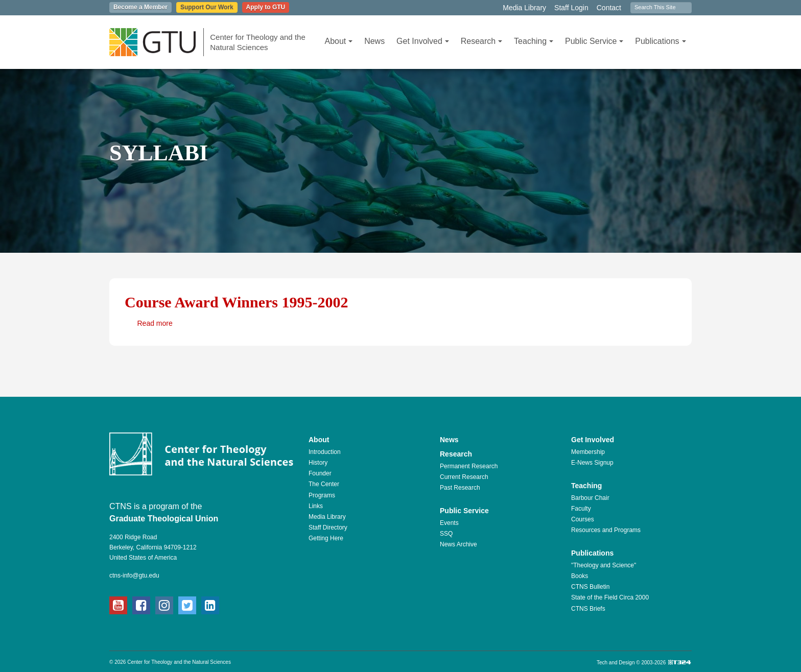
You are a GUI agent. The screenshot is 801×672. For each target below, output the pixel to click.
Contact (609, 8)
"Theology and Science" (604, 565)
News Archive (458, 544)
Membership (588, 452)
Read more (155, 323)
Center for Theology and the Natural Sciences (258, 42)
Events (449, 523)
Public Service (594, 41)
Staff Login (571, 8)
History (318, 463)
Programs (322, 495)
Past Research (460, 488)
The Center (324, 484)
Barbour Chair (590, 498)
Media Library (524, 8)
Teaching (534, 41)
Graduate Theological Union (164, 519)
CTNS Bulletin (590, 587)
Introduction (325, 452)
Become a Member (140, 7)
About (338, 41)
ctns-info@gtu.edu (134, 575)
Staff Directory (328, 527)
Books (580, 576)
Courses (583, 519)
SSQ (446, 534)
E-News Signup (592, 463)
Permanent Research (469, 466)
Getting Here (326, 538)
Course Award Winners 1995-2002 (237, 302)
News (374, 41)
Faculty (581, 509)
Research (481, 41)
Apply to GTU (266, 7)
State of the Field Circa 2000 (610, 597)
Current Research (464, 477)
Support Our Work (207, 7)
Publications (660, 41)
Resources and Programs (606, 530)
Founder (320, 473)
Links (316, 506)
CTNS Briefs (588, 609)
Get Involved (423, 41)
